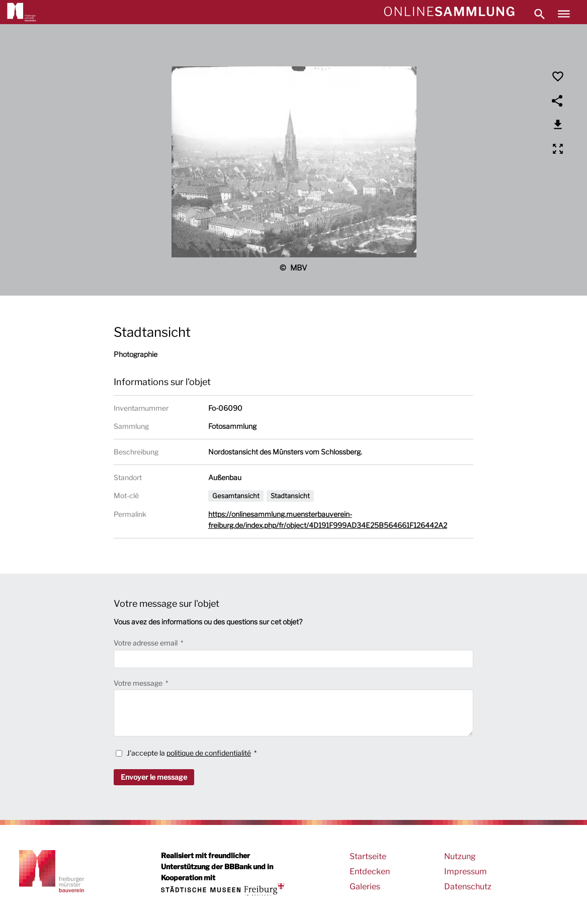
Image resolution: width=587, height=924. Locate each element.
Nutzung (460, 856)
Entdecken (370, 871)
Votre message (139, 683)
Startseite (368, 856)
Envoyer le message (154, 777)
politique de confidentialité (209, 753)
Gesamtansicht (236, 496)
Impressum (466, 871)
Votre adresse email (146, 643)
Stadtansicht (290, 496)
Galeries (365, 887)
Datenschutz (468, 887)
